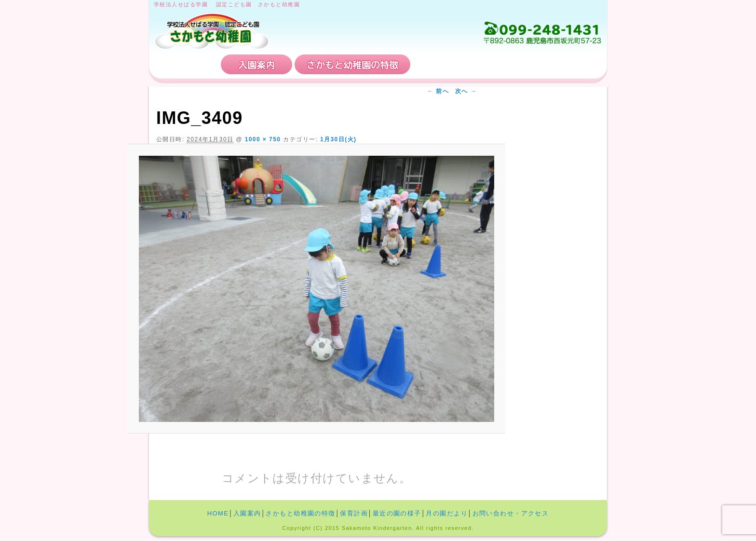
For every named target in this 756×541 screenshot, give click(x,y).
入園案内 (256, 64)
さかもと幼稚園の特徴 (352, 64)
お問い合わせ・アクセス (544, 64)
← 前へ (438, 91)
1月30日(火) (338, 139)
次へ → (466, 91)
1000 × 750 (263, 139)
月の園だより (447, 513)
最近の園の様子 (397, 513)
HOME (186, 64)
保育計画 (448, 64)
